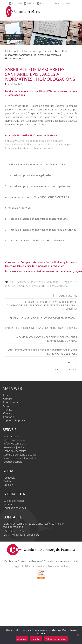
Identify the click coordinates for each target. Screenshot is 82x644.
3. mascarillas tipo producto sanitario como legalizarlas (37, 186)
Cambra (8, 399)
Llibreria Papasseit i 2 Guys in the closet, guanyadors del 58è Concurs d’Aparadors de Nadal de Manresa (42, 305)
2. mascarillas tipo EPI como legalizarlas (28, 175)
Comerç (8, 413)
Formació (9, 417)
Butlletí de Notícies (14, 501)
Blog (69, 3)
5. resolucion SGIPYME (18, 208)
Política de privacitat (34, 566)
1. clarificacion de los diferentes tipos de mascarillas (36, 164)
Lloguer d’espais (13, 462)
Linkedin (15, 3)
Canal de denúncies (15, 508)
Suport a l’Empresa (14, 420)
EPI (11, 282)
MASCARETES (42, 286)
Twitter (29, 3)
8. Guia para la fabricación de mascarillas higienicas (35, 240)
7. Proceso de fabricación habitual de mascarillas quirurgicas (41, 230)
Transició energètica (15, 451)
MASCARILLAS (60, 286)
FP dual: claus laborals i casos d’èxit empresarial (43, 318)
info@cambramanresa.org (24, 535)
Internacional (11, 402)
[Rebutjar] (78, 635)
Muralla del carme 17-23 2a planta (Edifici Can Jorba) (33, 524)
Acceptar (22, 639)
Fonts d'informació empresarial (31, 51)
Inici (8, 51)
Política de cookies (58, 566)
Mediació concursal (14, 440)
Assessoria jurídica (14, 447)
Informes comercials (15, 443)
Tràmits (8, 410)
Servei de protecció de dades (20, 454)
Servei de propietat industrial (20, 458)
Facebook (44, 3)
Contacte (59, 3)
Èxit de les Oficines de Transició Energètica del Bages (41, 328)
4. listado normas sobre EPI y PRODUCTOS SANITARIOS (37, 197)
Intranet (8, 504)
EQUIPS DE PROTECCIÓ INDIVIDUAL (38, 282)
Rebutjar (36, 639)
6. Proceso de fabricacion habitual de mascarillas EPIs (36, 219)
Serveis (7, 406)
